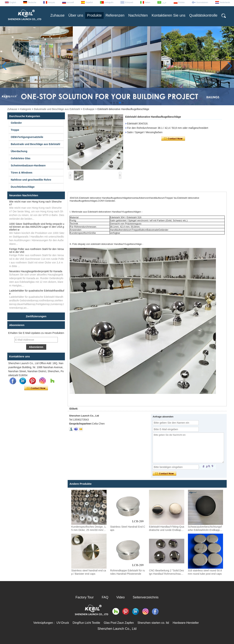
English (13, 2)
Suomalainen (202, 2)
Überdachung (19, 151)
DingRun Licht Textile (86, 623)
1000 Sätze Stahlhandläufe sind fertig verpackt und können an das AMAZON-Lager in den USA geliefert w (37, 227)
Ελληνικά (129, 2)
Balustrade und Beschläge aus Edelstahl (57, 109)
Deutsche (32, 2)
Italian (147, 2)
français (51, 2)
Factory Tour (85, 597)
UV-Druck (63, 623)
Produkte (94, 15)
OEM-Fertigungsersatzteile (27, 137)
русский (70, 2)
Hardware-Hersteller (186, 623)
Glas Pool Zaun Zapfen (119, 623)
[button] (111, 103)
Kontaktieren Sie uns (168, 15)
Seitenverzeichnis (146, 597)
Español (89, 2)
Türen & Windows (22, 173)
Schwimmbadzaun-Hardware (28, 165)
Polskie (181, 2)
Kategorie (26, 109)
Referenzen (115, 15)
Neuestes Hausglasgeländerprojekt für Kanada (36, 271)
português (109, 2)
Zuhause (57, 15)
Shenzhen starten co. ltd (153, 623)
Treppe (15, 130)
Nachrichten (138, 15)
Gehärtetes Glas (21, 158)
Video (120, 597)
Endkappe (89, 109)
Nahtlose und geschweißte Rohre (31, 180)
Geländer (16, 123)
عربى (164, 2)
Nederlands (225, 2)
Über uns (76, 15)
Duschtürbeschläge (23, 187)
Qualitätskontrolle (203, 15)
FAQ (105, 597)
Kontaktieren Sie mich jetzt (36, 388)
